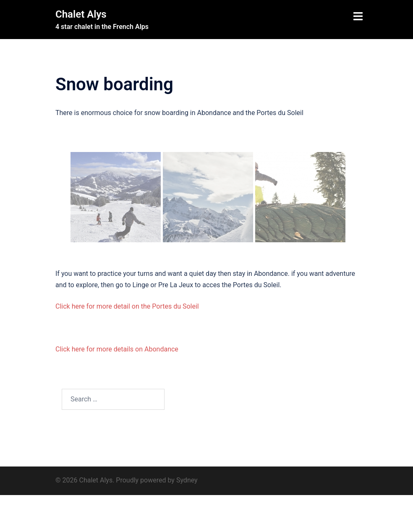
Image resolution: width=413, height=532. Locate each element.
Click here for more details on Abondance (117, 349)
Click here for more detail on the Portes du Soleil (127, 306)
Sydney (187, 480)
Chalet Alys (81, 14)
